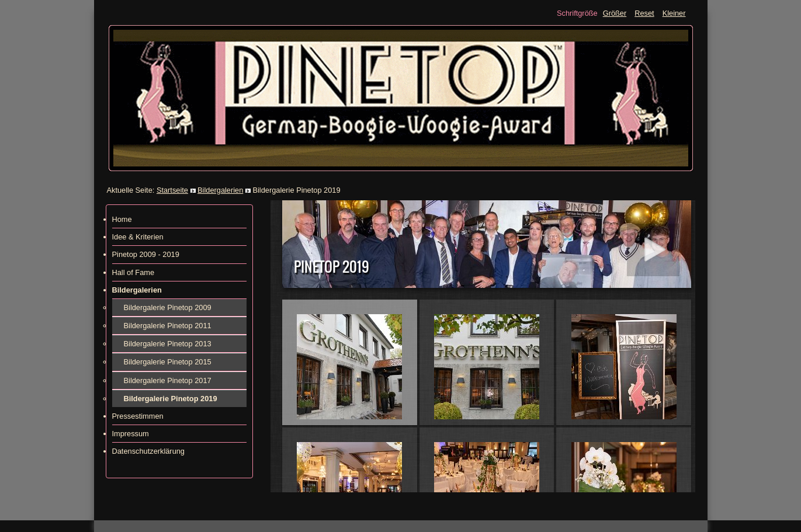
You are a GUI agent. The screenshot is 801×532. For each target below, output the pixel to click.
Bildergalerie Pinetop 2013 (168, 344)
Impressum (131, 434)
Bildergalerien (220, 190)
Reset (644, 13)
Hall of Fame (133, 272)
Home (122, 219)
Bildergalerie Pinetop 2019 (171, 399)
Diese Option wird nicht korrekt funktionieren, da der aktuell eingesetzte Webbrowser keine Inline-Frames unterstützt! (483, 346)
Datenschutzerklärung (148, 451)
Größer (615, 13)
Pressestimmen (138, 416)
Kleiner (674, 13)
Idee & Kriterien (138, 237)
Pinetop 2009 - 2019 (146, 254)
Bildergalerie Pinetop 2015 (168, 362)
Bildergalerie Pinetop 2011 (168, 326)
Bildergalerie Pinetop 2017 (168, 380)
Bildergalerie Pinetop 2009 (168, 307)
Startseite (172, 190)
